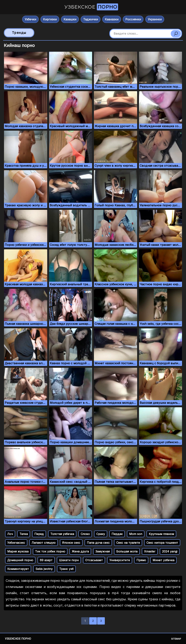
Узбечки (30, 19)
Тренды (19, 33)
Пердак (117, 534)
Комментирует (18, 569)
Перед (39, 534)
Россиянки (133, 19)
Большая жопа (127, 551)
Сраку (101, 534)
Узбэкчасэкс (16, 543)
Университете (120, 560)
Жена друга (80, 551)
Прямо (141, 560)
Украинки (155, 19)
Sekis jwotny (44, 569)
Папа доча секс (98, 543)
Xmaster (150, 551)
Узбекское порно (18, 639)
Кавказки (112, 19)
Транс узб (66, 569)
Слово (85, 534)
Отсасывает (94, 560)
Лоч (10, 534)
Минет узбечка (163, 560)
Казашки (70, 19)
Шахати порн (69, 560)
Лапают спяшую (44, 543)
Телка (24, 534)
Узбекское (91, 7)
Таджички (91, 19)
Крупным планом (161, 534)
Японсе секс (71, 543)
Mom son (136, 534)
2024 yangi (170, 551)
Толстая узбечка (62, 534)
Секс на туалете (128, 543)
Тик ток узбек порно (50, 551)
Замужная (103, 551)
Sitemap (176, 639)
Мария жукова (18, 551)
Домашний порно (20, 560)
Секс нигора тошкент (162, 543)
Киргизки (50, 19)
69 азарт (46, 560)
